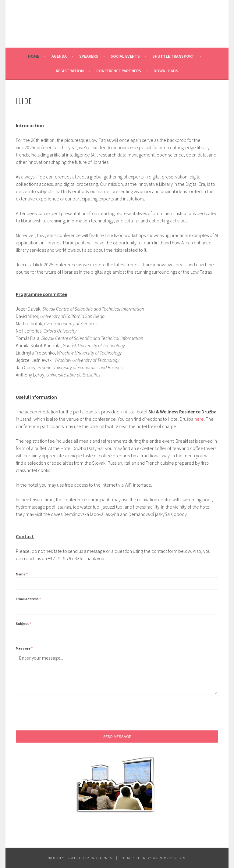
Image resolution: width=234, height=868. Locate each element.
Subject (23, 623)
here (199, 419)
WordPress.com (169, 858)
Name (22, 574)
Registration (70, 71)
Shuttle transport (173, 56)
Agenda (59, 56)
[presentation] (62, 712)
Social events (125, 56)
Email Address (28, 599)
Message (24, 648)
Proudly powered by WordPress (81, 858)
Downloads (166, 71)
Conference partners (119, 71)
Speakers (89, 56)
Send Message (117, 737)
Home (34, 56)
